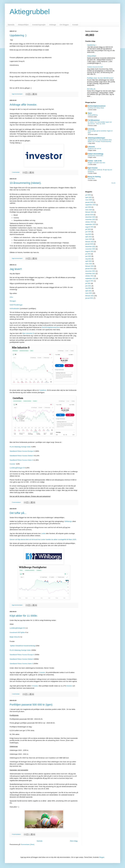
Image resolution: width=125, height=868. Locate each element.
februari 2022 (90, 266)
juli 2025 (88, 195)
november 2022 (90, 249)
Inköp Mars (91, 179)
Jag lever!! (16, 269)
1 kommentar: (16, 172)
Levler (43, 533)
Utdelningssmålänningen (96, 138)
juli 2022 (88, 254)
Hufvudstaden (14, 309)
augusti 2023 (89, 227)
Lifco (11, 297)
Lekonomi (91, 147)
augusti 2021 (89, 281)
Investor (13, 464)
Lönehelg (91, 129)
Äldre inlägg (74, 841)
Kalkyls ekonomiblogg (95, 154)
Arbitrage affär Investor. (23, 105)
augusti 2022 (89, 251)
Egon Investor (93, 168)
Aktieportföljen (23, 25)
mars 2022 (89, 264)
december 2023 (90, 217)
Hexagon (13, 301)
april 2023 (89, 237)
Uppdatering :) (18, 35)
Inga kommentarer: (18, 94)
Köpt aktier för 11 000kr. (24, 616)
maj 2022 (88, 259)
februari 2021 (90, 296)
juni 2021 (88, 286)
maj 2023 (88, 234)
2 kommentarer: (17, 502)
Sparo (90, 113)
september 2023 (91, 224)
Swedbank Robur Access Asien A (21, 460)
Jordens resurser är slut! (95, 67)
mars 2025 (89, 200)
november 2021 (90, 274)
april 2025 (89, 197)
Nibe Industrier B (28, 333)
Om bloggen (64, 25)
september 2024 (91, 205)
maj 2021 (88, 288)
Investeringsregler (39, 25)
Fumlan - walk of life (95, 161)
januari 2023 (89, 244)
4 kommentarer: (17, 834)
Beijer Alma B (14, 637)
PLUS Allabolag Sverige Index (20, 447)
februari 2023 (90, 242)
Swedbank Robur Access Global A (22, 456)
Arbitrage (53, 25)
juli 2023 (88, 229)
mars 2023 (89, 239)
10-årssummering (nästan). (25, 183)
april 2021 (89, 291)
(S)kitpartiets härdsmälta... (96, 156)
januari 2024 (89, 215)
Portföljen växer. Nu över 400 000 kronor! (100, 78)
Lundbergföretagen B (17, 468)
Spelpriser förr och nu (94, 149)
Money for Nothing (94, 177)
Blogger (102, 857)
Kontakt (75, 25)
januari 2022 (89, 269)
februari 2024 (90, 212)
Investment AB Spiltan (17, 632)
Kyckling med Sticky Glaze (96, 108)
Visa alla (113, 183)
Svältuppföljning (93, 115)
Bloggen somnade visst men (96, 163)
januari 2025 (89, 202)
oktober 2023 (90, 222)
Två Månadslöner (94, 120)
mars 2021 (89, 293)
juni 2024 (88, 207)
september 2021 (91, 278)
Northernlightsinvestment (51, 327)
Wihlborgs (68, 521)
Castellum (43, 390)
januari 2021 (89, 298)
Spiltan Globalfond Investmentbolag (23, 646)
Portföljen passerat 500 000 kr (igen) (31, 705)
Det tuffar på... (18, 513)
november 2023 (90, 219)
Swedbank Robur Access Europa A (22, 451)
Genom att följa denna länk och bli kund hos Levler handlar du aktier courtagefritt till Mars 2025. (43, 539)
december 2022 (90, 247)
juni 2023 (88, 232)
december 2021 (90, 271)
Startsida (11, 25)
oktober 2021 (90, 276)
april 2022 (89, 261)
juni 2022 (88, 256)
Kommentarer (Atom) (28, 845)
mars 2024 (89, 210)
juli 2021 (88, 283)
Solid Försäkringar (16, 305)
